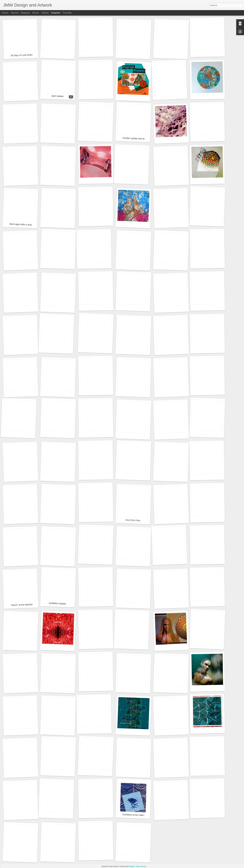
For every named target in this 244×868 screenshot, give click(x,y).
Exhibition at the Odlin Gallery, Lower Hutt (143, 815)
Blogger (132, 866)
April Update (58, 96)
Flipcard (15, 13)
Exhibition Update (57, 603)
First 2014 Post (133, 520)
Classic (5, 13)
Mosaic (36, 13)
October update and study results (139, 139)
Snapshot (56, 13)
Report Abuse (141, 866)
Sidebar (45, 13)
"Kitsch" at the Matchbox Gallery (26, 605)
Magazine (25, 13)
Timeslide (67, 13)
